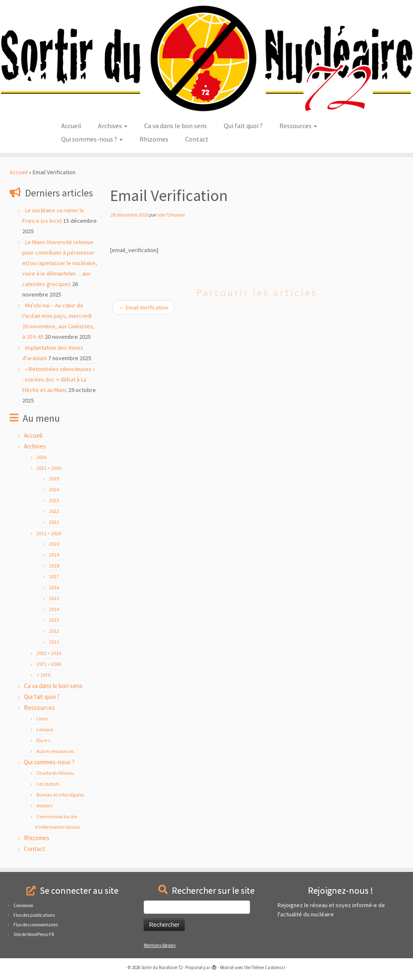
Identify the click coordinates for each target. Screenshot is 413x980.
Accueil (71, 126)
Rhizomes (154, 139)
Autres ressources (55, 751)
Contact (197, 139)
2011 (54, 642)
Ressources (298, 126)
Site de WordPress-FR (34, 934)
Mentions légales (160, 945)
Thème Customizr (268, 967)
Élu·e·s (43, 740)
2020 (54, 544)
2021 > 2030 (49, 468)
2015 (54, 598)
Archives (113, 126)
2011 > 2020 (49, 533)
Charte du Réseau (55, 773)
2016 (54, 587)
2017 (54, 576)
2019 (54, 555)
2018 (54, 566)
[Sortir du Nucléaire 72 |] (206, 58)
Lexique (45, 729)
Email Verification (143, 307)
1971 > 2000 (49, 664)
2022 (54, 511)
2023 (54, 500)
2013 (54, 620)
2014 (54, 609)
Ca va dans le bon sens (176, 126)
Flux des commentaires (36, 925)
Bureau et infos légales (60, 795)
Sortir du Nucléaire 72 (162, 967)
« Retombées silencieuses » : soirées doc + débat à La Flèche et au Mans (59, 379)
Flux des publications (34, 915)
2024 (54, 489)
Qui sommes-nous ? (92, 139)
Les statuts (48, 784)
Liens (42, 718)
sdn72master (171, 215)
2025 (54, 478)
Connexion (23, 905)
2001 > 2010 (49, 653)
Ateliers (44, 806)
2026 (41, 457)
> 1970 (43, 675)
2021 (54, 522)
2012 (54, 631)
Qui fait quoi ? (243, 126)
